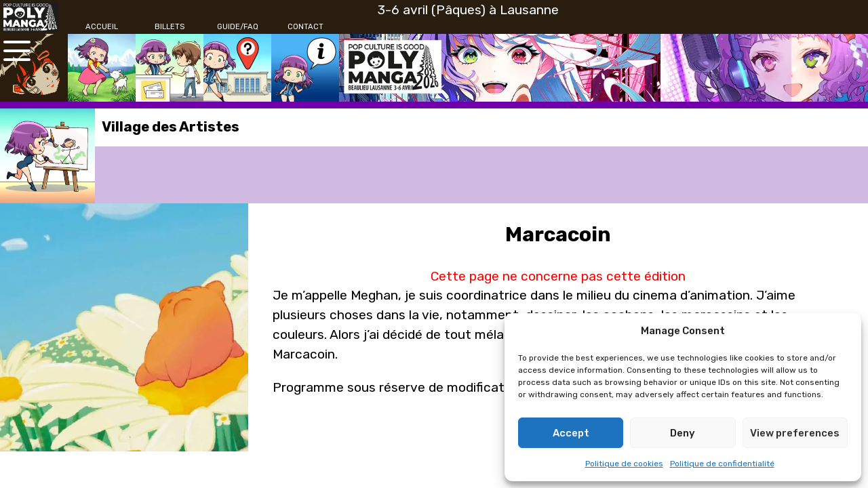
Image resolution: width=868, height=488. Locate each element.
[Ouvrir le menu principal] (17, 51)
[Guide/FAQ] (237, 27)
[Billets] (170, 27)
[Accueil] (102, 27)
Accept (571, 433)
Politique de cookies (624, 464)
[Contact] (305, 27)
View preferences (795, 433)
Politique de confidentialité (722, 464)
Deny (683, 433)
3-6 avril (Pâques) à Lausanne (468, 10)
